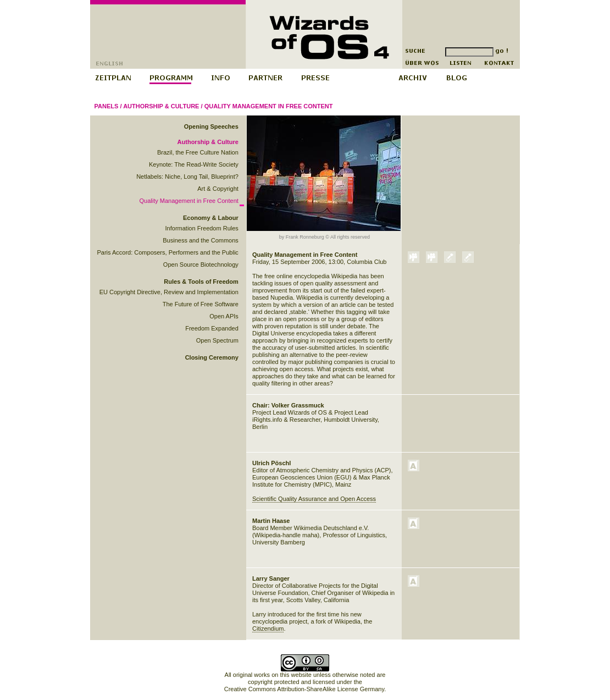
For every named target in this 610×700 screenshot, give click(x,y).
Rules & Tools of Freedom (201, 282)
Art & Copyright (218, 189)
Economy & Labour (211, 218)
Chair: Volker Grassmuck (288, 405)
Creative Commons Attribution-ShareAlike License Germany (304, 689)
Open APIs (224, 316)
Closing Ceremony (212, 357)
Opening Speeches (211, 126)
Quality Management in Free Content (269, 106)
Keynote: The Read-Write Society (194, 164)
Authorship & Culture (161, 106)
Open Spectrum (217, 340)
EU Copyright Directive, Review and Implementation (169, 292)
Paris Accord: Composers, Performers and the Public (167, 252)
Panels (107, 106)
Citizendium (268, 629)
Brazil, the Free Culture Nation (198, 152)
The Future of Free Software (201, 304)
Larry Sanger (271, 578)
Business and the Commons (201, 240)
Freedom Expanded (212, 328)
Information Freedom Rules (202, 228)
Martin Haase (271, 521)
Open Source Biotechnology (201, 264)
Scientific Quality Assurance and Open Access (314, 499)
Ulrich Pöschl (271, 463)
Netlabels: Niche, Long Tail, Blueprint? (187, 177)
